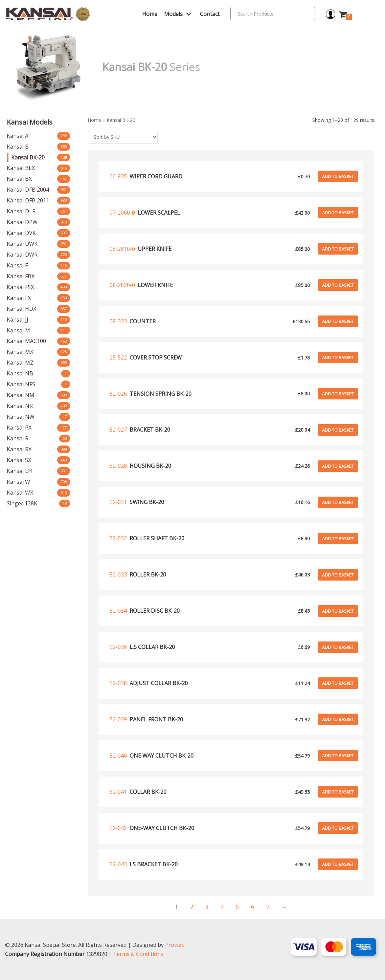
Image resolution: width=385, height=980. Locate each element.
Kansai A (18, 136)
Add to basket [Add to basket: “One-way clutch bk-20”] (338, 828)
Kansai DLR (21, 211)
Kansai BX (19, 179)
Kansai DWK (22, 244)
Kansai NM (21, 395)
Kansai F (17, 265)
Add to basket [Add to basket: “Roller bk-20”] (338, 575)
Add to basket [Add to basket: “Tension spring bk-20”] (338, 394)
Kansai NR (20, 406)
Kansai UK (20, 471)
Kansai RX (19, 449)
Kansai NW (21, 417)
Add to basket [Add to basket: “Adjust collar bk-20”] (338, 683)
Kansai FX (19, 298)
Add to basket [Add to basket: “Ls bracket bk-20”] (338, 864)
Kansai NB (20, 373)
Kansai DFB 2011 (28, 200)
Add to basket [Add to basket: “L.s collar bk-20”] (338, 647)
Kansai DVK (21, 233)
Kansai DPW (22, 222)
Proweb (175, 945)
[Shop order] (123, 137)
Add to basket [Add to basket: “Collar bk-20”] (338, 792)
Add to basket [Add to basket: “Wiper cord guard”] (338, 176)
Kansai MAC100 (26, 341)
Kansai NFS (21, 384)
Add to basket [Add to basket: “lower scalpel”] (338, 213)
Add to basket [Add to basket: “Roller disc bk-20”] (338, 611)
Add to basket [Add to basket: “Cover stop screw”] (338, 357)
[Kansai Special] (48, 14)
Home (150, 14)
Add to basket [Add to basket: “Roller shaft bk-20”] (338, 539)
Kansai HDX (21, 309)
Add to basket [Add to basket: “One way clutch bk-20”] (338, 756)
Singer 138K (22, 503)
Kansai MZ (20, 363)
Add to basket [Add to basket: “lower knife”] (338, 285)
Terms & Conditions (138, 954)
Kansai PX (19, 428)
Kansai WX (20, 493)
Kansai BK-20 (28, 157)
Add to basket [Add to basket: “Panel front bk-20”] (338, 719)
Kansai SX (19, 460)
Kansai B (18, 147)
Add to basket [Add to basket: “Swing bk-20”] (338, 502)
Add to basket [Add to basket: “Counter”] (338, 321)
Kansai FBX (21, 276)
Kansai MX (20, 352)
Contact (210, 14)
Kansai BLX (21, 168)
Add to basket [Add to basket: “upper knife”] (338, 249)
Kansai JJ (18, 320)
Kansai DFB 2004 (28, 190)
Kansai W (18, 482)
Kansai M (18, 330)
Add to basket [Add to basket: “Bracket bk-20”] (338, 430)
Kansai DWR (22, 255)
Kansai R (18, 438)
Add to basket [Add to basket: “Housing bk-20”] (338, 466)
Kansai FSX (20, 287)
